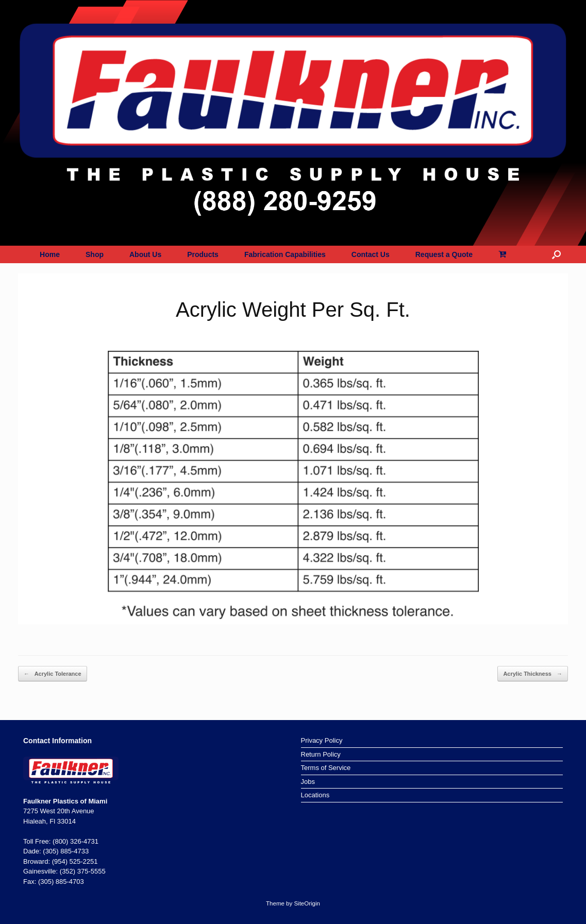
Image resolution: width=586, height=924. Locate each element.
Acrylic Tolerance (53, 674)
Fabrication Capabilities (285, 254)
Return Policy (321, 754)
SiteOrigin (307, 903)
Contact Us (371, 254)
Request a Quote (444, 254)
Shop (95, 254)
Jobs (308, 782)
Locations (315, 795)
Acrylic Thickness (533, 674)
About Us (145, 254)
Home (50, 254)
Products (203, 254)
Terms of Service (326, 768)
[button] (556, 254)
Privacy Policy (322, 740)
